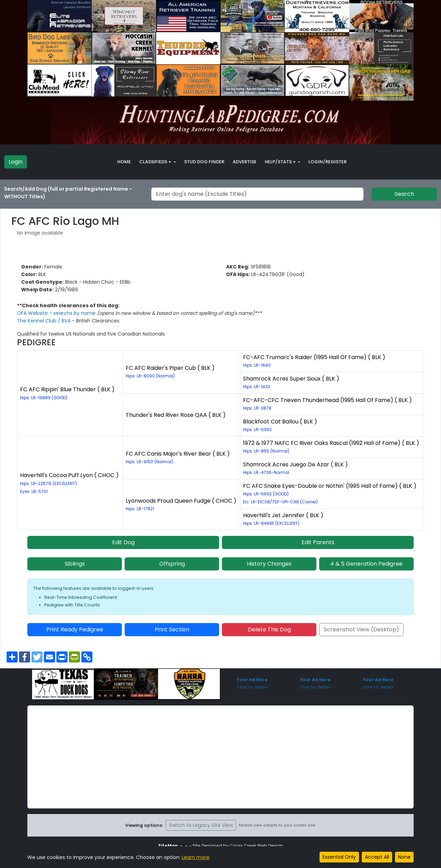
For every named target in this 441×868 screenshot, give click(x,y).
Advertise (245, 162)
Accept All (377, 857)
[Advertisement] (220, 757)
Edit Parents (318, 542)
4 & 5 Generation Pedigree (366, 564)
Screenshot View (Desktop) (361, 629)
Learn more (196, 857)
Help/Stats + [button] (281, 162)
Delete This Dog (269, 629)
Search (404, 194)
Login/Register (327, 162)
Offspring (172, 564)
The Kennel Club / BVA (44, 321)
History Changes (269, 564)
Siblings (75, 564)
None (404, 857)
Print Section (172, 629)
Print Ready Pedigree (75, 629)
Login (16, 162)
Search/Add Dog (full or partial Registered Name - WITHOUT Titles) (68, 193)
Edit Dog (123, 542)
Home (124, 162)
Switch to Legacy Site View (201, 825)
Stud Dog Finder (204, 162)
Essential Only (339, 857)
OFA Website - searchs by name (57, 313)
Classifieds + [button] (156, 162)
